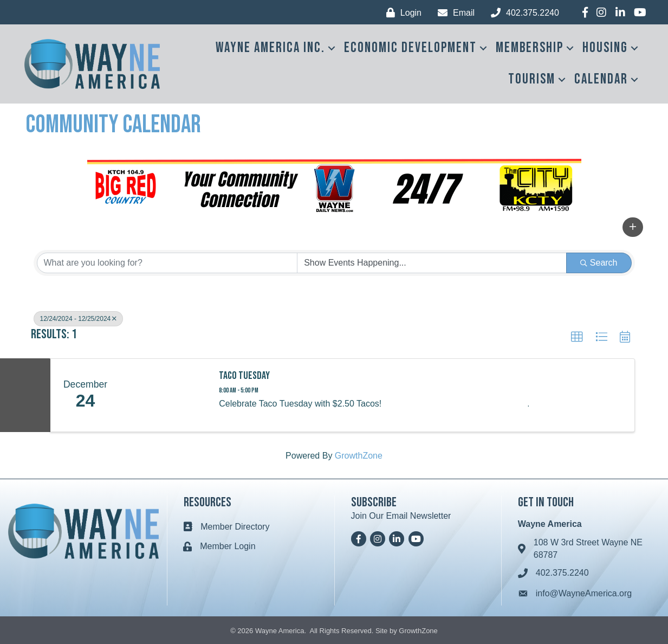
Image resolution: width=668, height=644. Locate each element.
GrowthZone (359, 456)
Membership (530, 48)
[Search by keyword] (167, 263)
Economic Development (410, 48)
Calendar (601, 79)
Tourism (532, 79)
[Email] (453, 13)
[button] (633, 227)
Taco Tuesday (244, 376)
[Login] (401, 13)
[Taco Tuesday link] (165, 395)
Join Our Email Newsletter (401, 516)
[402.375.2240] (522, 13)
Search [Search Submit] (599, 263)
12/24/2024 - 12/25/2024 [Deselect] (79, 319)
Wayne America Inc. (270, 48)
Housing (605, 48)
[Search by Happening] (432, 263)
